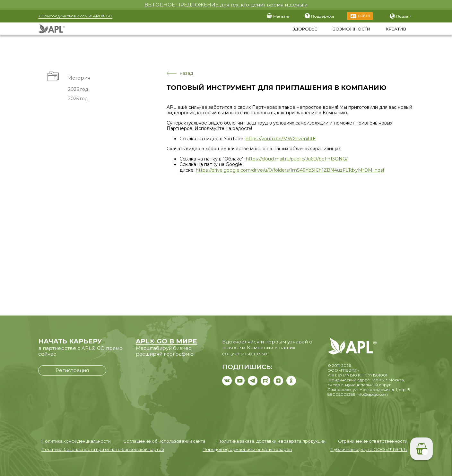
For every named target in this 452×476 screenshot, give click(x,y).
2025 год (78, 99)
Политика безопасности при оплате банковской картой (103, 449)
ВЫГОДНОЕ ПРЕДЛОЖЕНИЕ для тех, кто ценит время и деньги (226, 5)
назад (180, 73)
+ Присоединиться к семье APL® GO (75, 16)
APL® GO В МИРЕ (166, 341)
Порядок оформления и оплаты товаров (247, 449)
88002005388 (342, 394)
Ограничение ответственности (373, 441)
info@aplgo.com (372, 394)
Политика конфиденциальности (76, 441)
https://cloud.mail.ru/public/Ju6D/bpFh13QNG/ (297, 159)
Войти (364, 16)
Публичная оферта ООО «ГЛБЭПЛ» (369, 449)
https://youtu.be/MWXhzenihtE (281, 139)
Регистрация (72, 370)
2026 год (78, 89)
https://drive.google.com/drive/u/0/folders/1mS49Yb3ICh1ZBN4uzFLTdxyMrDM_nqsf (290, 170)
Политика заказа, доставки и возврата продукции (272, 441)
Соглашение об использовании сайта (164, 441)
